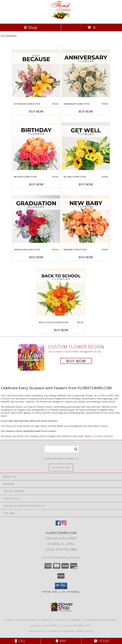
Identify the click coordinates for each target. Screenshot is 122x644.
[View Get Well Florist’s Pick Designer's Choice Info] (86, 146)
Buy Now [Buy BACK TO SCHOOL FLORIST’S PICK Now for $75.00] (61, 330)
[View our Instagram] (64, 525)
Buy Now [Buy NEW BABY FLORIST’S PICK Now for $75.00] (86, 257)
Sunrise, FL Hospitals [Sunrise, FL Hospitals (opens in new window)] (54, 620)
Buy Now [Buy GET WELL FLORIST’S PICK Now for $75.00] (86, 184)
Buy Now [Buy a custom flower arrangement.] (76, 361)
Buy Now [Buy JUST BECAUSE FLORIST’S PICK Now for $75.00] (36, 111)
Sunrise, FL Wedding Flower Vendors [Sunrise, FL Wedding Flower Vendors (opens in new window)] (94, 620)
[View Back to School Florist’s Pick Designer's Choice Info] (61, 292)
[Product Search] (62, 449)
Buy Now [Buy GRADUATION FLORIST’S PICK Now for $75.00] (36, 257)
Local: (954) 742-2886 (61, 549)
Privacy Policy (38, 631)
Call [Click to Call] (20, 641)
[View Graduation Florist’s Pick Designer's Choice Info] (36, 219)
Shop (30, 27)
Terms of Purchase (62, 631)
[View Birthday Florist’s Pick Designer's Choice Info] (36, 146)
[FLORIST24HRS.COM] (61, 19)
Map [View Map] (61, 641)
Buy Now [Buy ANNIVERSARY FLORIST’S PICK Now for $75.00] (86, 111)
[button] (61, 586)
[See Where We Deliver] (61, 467)
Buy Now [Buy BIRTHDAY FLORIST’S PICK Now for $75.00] (36, 184)
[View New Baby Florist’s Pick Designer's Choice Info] (86, 219)
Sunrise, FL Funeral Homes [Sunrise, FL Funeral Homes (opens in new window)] (21, 620)
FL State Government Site (75, 626)
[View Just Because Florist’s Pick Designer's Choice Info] (36, 73)
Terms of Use (85, 631)
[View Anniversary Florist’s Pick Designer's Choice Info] (86, 73)
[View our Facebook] (58, 525)
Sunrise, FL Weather (44, 626)
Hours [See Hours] (102, 641)
